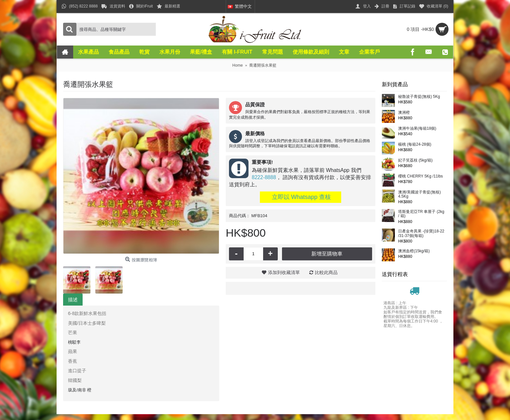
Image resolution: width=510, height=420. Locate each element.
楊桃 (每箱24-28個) (415, 144)
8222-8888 (264, 177)
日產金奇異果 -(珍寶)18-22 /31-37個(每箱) (421, 233)
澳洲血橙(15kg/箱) (414, 251)
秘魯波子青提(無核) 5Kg (419, 97)
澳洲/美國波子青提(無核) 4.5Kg (419, 194)
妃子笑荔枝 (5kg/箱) (415, 160)
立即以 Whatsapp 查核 (301, 197)
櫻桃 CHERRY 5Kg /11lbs (421, 176)
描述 (73, 300)
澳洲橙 (404, 113)
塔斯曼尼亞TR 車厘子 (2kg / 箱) (421, 214)
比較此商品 (326, 272)
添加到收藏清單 (284, 272)
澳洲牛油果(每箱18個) (417, 129)
